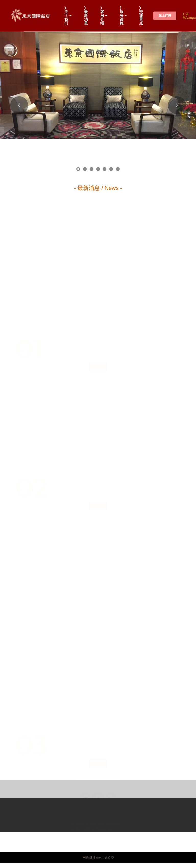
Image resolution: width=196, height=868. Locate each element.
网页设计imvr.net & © (98, 818)
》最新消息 (86, 16)
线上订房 (165, 16)
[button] (19, 85)
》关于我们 (66, 16)
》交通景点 (141, 16)
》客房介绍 (102, 16)
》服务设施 (122, 16)
